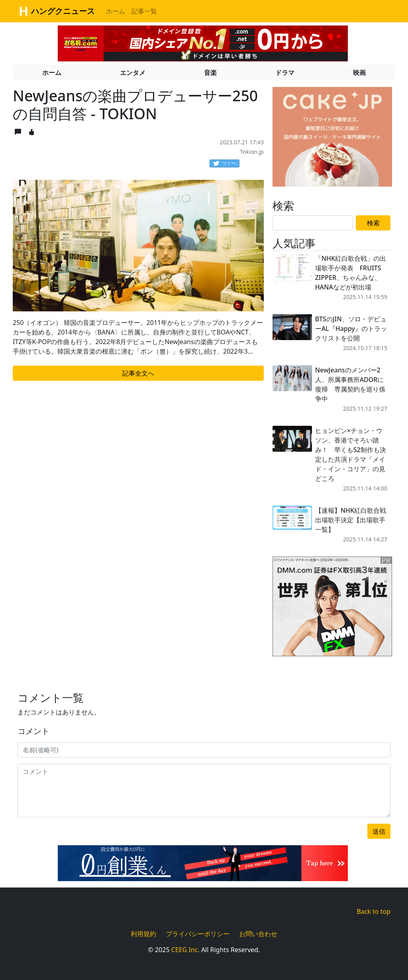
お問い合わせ (258, 934)
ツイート (226, 163)
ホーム (116, 11)
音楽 (210, 73)
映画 (359, 73)
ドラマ (285, 73)
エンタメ (133, 73)
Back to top (374, 911)
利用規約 (143, 934)
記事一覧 (144, 11)
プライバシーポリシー (198, 934)
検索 (373, 223)
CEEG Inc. (185, 950)
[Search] (313, 223)
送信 (379, 831)
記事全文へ (138, 373)
